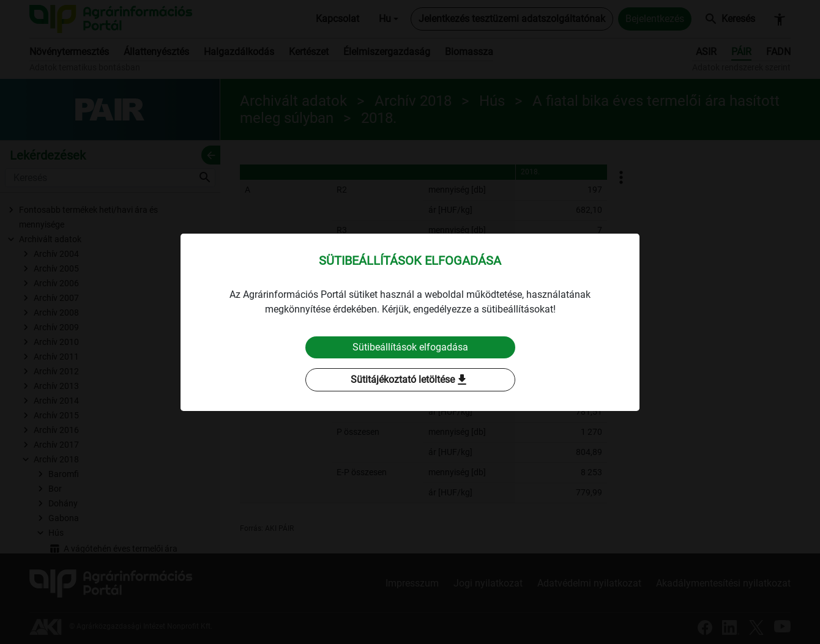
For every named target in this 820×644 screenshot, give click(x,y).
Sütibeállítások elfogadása (410, 347)
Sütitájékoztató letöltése (410, 380)
